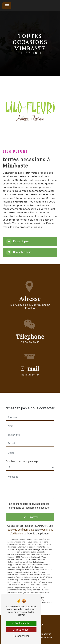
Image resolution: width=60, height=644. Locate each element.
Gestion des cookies (41, 637)
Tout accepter (21, 623)
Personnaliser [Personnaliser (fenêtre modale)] (21, 636)
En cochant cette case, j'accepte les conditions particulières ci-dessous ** (30, 502)
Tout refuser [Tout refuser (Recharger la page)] (21, 630)
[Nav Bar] (7, 6)
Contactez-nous (19, 252)
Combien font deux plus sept (22, 457)
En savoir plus (18, 242)
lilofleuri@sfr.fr (30, 370)
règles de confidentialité (20, 525)
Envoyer (33, 513)
